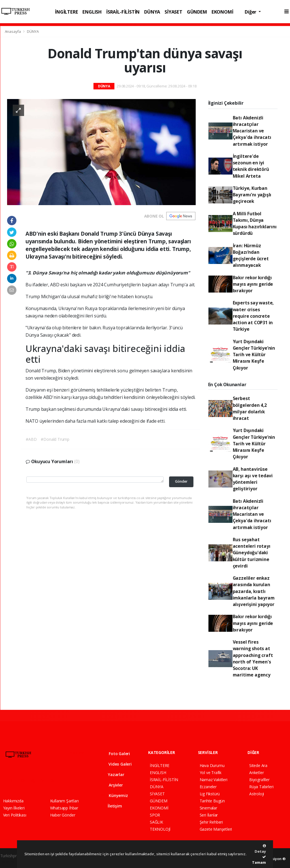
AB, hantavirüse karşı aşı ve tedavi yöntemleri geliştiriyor (253, 479)
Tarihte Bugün (212, 801)
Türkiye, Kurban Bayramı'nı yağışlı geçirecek (252, 195)
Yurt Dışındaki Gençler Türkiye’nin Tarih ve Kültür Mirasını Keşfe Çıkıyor (254, 355)
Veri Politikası (15, 815)
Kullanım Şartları (64, 801)
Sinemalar (208, 808)
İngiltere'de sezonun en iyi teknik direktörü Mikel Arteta (251, 166)
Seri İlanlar (209, 815)
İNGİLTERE (66, 12)
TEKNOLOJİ (160, 829)
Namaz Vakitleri (214, 780)
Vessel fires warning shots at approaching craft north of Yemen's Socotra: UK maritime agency (253, 658)
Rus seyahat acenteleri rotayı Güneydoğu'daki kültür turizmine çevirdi (252, 553)
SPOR (155, 815)
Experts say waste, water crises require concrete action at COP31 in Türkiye (253, 316)
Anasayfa (13, 31)
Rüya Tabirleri (261, 787)
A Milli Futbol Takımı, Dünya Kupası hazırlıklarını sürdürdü (255, 224)
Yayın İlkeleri (14, 808)
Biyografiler (259, 780)
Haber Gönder (63, 815)
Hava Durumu (212, 765)
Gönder (181, 481)
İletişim (111, 806)
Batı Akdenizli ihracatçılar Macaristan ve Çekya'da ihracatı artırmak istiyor (252, 131)
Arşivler (112, 785)
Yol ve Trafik (211, 773)
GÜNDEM (197, 12)
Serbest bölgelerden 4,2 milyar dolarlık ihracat (250, 408)
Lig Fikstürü (210, 794)
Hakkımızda (13, 801)
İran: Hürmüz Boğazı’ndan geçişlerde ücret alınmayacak (251, 255)
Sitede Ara (258, 765)
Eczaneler (208, 787)
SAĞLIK (156, 822)
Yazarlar (113, 774)
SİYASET (173, 12)
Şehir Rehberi (211, 822)
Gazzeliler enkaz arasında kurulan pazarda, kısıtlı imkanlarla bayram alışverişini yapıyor (254, 591)
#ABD (31, 439)
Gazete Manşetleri (216, 829)
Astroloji (257, 794)
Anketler (256, 773)
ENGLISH (92, 12)
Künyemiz (114, 795)
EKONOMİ (222, 12)
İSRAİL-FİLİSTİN (123, 12)
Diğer (251, 12)
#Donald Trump (55, 439)
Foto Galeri (116, 754)
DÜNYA (152, 12)
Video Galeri (116, 764)
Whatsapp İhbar (64, 808)
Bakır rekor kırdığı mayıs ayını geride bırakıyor (253, 284)
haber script (11, 862)
